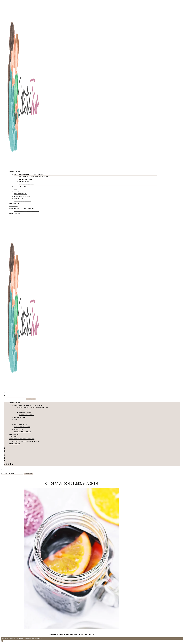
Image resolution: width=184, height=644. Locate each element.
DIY (16, 189)
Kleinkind (19, 199)
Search (31, 399)
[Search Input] (15, 399)
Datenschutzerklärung (22, 208)
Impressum (14, 213)
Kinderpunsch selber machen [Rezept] (71, 634)
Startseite (14, 172)
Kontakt (13, 206)
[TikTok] (10, 464)
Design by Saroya (33, 639)
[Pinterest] (6, 464)
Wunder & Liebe (22, 196)
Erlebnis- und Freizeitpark (34, 177)
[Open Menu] (4, 225)
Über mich (14, 203)
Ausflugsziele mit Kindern (28, 174)
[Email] (4, 464)
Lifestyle (19, 191)
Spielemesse (26, 179)
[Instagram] (8, 464)
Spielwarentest (22, 201)
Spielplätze (25, 182)
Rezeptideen (21, 194)
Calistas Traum (9, 639)
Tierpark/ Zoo (27, 184)
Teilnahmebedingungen (27, 211)
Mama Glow (20, 187)
